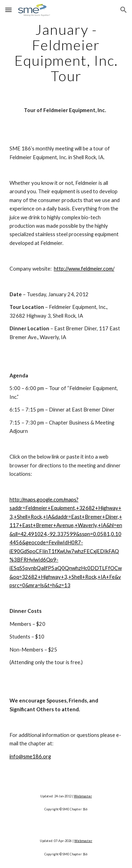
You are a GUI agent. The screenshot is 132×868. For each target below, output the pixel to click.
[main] (66, 53)
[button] (8, 10)
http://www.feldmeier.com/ (84, 269)
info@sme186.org (30, 756)
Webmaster (83, 796)
